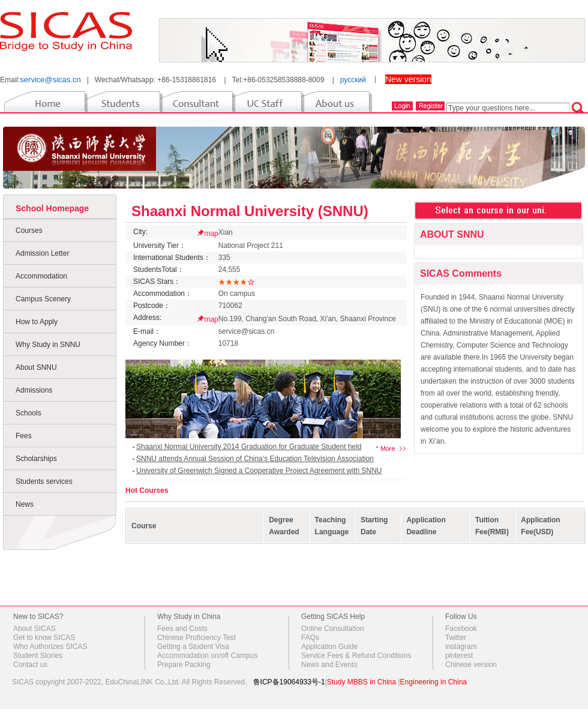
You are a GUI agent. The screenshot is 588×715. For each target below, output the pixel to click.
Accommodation (41, 276)
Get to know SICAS (44, 638)
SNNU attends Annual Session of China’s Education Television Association (255, 459)
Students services (44, 481)
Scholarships (36, 459)
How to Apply (37, 322)
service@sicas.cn (50, 80)
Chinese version (471, 665)
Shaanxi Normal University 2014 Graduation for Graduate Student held (249, 447)
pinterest (459, 656)
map (211, 234)
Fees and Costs (182, 629)
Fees (24, 436)
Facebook (461, 629)
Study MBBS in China (361, 682)
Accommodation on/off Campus (207, 656)
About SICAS (34, 629)
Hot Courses (147, 490)
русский (353, 80)
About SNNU (36, 367)
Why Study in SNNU (48, 345)
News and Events (329, 665)
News (25, 504)
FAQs (310, 638)
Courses (29, 231)
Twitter (456, 638)
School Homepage (52, 208)
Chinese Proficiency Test (196, 638)
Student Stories (38, 656)
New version (408, 79)
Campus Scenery (43, 299)
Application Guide (329, 647)
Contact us (30, 665)
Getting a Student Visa (193, 647)
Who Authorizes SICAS (50, 647)
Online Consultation (333, 629)
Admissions (34, 390)
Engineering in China (433, 682)
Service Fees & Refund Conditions (356, 656)
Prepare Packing (184, 665)
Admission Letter (42, 253)
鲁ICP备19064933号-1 (289, 682)
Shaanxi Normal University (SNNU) (250, 211)
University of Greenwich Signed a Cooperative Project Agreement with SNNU (259, 471)
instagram (461, 647)
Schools (28, 413)
